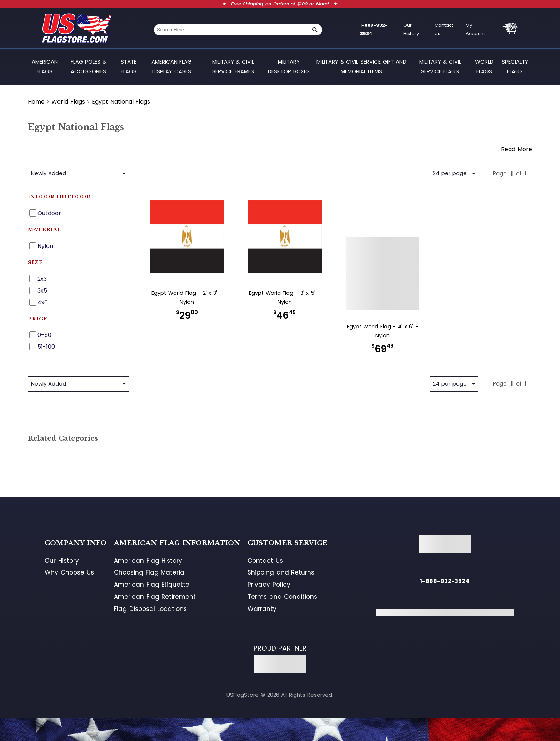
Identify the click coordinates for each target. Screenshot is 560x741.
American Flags (45, 66)
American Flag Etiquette (152, 585)
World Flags (484, 66)
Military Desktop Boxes (289, 66)
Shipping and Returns (281, 572)
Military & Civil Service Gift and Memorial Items (361, 66)
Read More (517, 149)
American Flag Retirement (155, 597)
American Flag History (148, 561)
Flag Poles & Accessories (89, 66)
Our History (411, 29)
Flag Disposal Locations (150, 609)
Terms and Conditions (282, 597)
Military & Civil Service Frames (233, 66)
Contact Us (444, 29)
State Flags (129, 66)
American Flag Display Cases (172, 66)
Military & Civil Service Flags (440, 66)
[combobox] (231, 30)
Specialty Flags (515, 66)
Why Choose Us (69, 572)
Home (36, 102)
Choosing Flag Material (150, 572)
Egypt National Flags (121, 102)
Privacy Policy (269, 585)
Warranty (262, 609)
